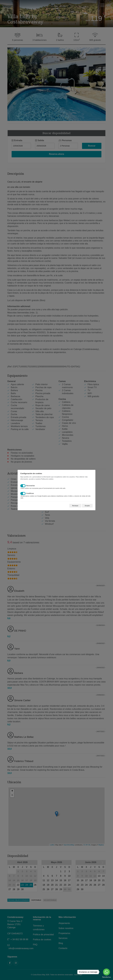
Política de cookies (47, 479)
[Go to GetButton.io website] (106, 977)
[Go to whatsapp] (106, 972)
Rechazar (75, 506)
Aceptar (87, 506)
